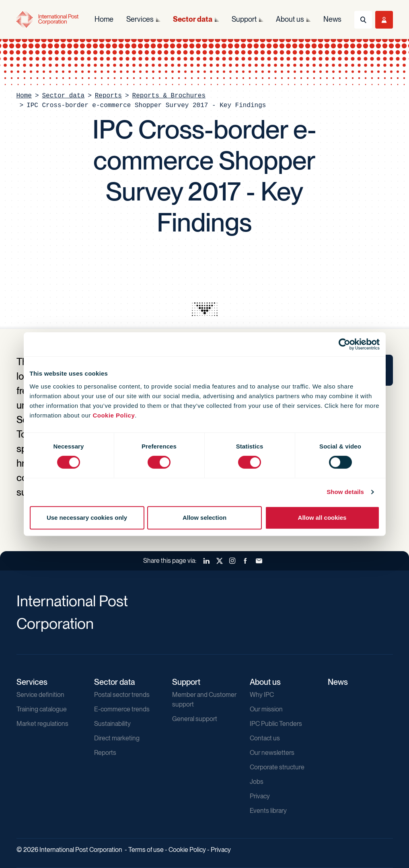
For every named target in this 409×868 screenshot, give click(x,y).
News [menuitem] (332, 19)
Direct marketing (117, 738)
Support (186, 682)
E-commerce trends (122, 709)
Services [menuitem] (140, 19)
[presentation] (205, 309)
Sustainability (112, 724)
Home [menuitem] (104, 19)
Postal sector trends (122, 695)
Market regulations (42, 724)
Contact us (265, 738)
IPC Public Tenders (276, 724)
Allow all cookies (322, 518)
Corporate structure (277, 767)
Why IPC (262, 695)
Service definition (40, 695)
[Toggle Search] (363, 20)
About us (265, 682)
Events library (268, 811)
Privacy (260, 796)
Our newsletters (272, 753)
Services (32, 682)
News (338, 682)
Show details (345, 492)
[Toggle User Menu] (384, 20)
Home (24, 96)
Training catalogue (42, 709)
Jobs (257, 782)
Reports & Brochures (169, 96)
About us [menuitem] (290, 19)
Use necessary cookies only (87, 518)
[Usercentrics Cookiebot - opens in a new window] (344, 344)
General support (195, 719)
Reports (108, 96)
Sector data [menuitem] (193, 19)
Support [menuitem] (244, 19)
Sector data (64, 96)
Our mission (266, 709)
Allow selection (204, 518)
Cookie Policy (114, 415)
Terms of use (146, 850)
